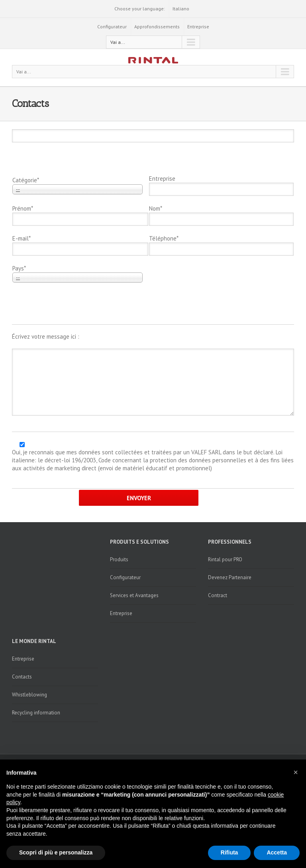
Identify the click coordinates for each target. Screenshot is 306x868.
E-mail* (22, 238)
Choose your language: (140, 9)
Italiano (181, 9)
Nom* (156, 208)
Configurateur (112, 27)
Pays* (19, 268)
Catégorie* (26, 180)
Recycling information (36, 713)
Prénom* (23, 208)
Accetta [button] (277, 852)
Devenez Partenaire (230, 577)
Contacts (22, 677)
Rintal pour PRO (225, 559)
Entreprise (198, 27)
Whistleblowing (29, 695)
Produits (119, 559)
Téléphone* (164, 238)
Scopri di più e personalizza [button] (56, 852)
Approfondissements (157, 27)
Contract (218, 595)
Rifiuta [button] (229, 852)
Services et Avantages (134, 595)
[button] (296, 772)
